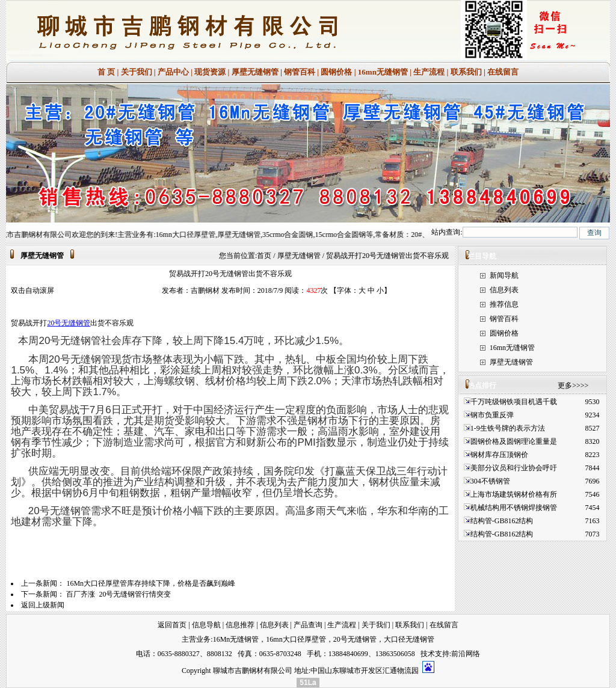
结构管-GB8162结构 (502, 521)
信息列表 (504, 290)
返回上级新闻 (43, 605)
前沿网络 (466, 654)
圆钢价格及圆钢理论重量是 (514, 441)
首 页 (106, 72)
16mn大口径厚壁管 (296, 639)
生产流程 (429, 72)
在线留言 (503, 72)
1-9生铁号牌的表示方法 (508, 428)
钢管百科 (300, 72)
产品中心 (173, 72)
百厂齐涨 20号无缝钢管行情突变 (119, 594)
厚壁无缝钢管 (255, 72)
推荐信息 (504, 304)
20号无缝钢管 (69, 323)
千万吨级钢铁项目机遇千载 (514, 402)
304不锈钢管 (490, 481)
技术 (428, 654)
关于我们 (137, 72)
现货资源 (210, 72)
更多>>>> (573, 385)
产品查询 (308, 625)
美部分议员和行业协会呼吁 (514, 468)
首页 (264, 256)
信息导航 (206, 625)
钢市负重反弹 (493, 415)
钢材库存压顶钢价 (499, 455)
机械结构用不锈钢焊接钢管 (514, 508)
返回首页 (172, 625)
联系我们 (466, 72)
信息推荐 (240, 625)
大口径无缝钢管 (409, 639)
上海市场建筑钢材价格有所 (514, 494)
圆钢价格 (336, 72)
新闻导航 (504, 275)
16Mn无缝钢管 (236, 639)
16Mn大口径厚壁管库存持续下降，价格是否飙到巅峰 (151, 583)
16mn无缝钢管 (383, 72)
